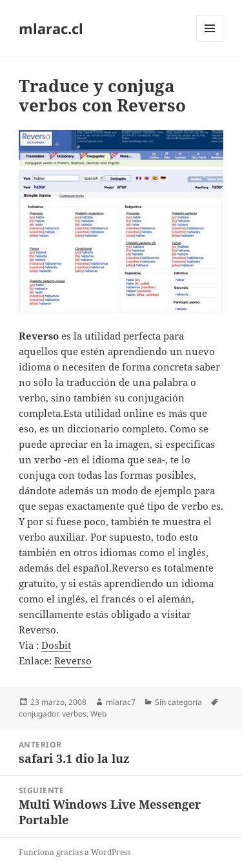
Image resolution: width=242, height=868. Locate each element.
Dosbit (56, 645)
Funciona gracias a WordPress (75, 852)
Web (98, 714)
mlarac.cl (51, 28)
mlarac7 (121, 702)
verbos (74, 714)
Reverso (73, 661)
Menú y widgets (210, 42)
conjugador (38, 714)
